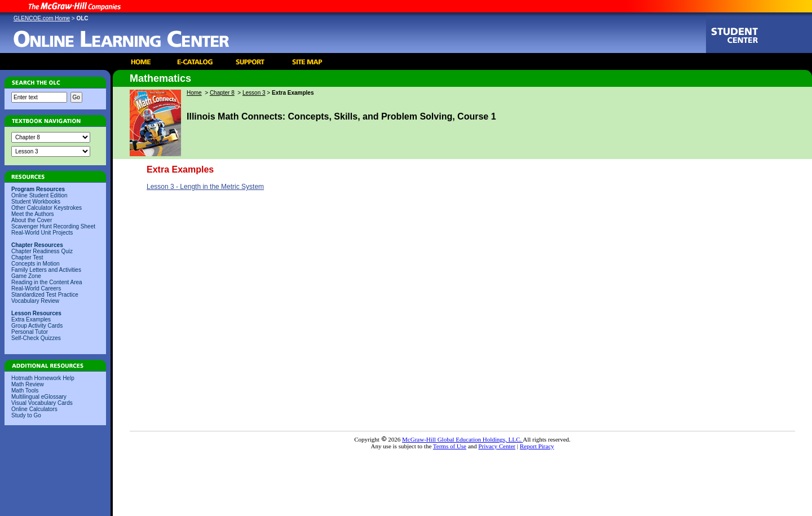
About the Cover (32, 220)
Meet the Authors (33, 214)
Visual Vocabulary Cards (42, 403)
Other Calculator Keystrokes (47, 208)
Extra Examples (31, 319)
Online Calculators (34, 409)
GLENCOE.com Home (42, 18)
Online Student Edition (39, 195)
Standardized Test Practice (45, 295)
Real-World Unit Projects (42, 233)
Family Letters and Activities (46, 270)
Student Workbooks (36, 202)
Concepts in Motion (36, 264)
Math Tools (25, 391)
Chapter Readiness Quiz (42, 251)
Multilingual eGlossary (39, 397)
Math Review (28, 384)
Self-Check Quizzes (36, 338)
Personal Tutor (30, 332)
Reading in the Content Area (47, 282)
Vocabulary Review (35, 301)
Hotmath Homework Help (43, 378)
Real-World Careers (36, 288)
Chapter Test (27, 257)
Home (194, 93)
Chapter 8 (222, 93)
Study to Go (26, 415)
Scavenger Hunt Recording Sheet (53, 226)
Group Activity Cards (37, 326)
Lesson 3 (254, 93)
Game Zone (26, 276)
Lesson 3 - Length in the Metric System (205, 187)
